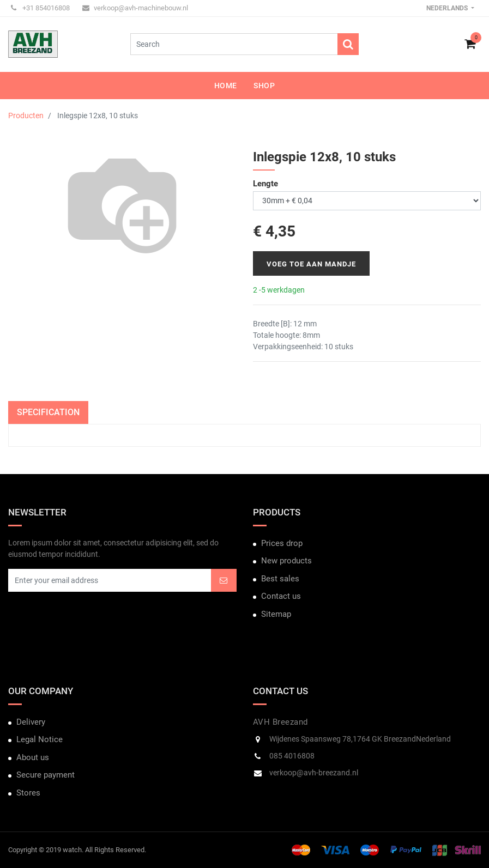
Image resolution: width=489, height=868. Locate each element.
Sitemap (276, 614)
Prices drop (282, 543)
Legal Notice (40, 739)
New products (286, 561)
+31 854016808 (40, 8)
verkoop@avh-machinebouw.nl (135, 8)
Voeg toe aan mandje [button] (311, 264)
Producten (26, 116)
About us (33, 757)
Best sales (280, 579)
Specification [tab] (48, 412)
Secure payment (46, 775)
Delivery (31, 722)
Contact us (281, 596)
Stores (28, 793)
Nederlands (448, 8)
